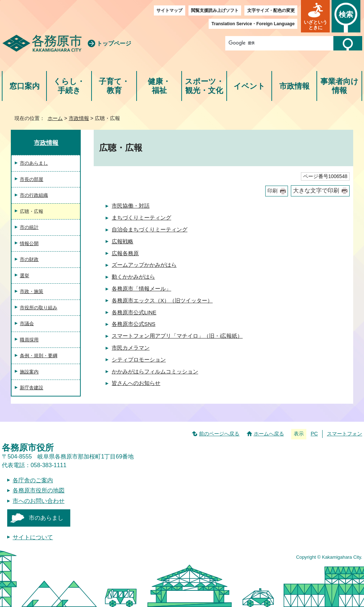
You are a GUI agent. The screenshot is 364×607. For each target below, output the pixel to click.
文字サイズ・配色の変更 (271, 10)
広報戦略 (123, 241)
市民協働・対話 (131, 206)
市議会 (27, 324)
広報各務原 (125, 253)
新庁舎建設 (32, 388)
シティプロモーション (139, 360)
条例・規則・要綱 (39, 356)
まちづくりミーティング (141, 218)
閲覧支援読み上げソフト (215, 10)
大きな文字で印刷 (316, 190)
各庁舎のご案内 (33, 480)
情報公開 (29, 243)
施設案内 (29, 372)
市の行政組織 (34, 195)
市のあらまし (34, 163)
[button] (315, 16)
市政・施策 (32, 291)
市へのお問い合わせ (39, 501)
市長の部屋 (32, 179)
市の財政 (29, 259)
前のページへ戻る (219, 434)
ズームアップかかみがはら (144, 265)
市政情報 (294, 86)
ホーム (55, 118)
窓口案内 (25, 86)
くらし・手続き (69, 86)
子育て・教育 (114, 86)
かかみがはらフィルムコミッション (155, 371)
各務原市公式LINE (134, 312)
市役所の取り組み (39, 308)
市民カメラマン (131, 348)
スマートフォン (345, 434)
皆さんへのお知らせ (136, 383)
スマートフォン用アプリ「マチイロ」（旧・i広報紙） (177, 336)
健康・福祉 (159, 86)
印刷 (272, 191)
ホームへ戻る (269, 434)
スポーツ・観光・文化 (204, 86)
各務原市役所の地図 (39, 490)
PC (314, 434)
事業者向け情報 (339, 86)
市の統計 (29, 227)
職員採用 (29, 340)
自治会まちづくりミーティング (150, 229)
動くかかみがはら (133, 277)
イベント (249, 86)
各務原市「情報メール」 (141, 289)
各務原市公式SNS (134, 324)
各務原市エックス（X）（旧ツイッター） (162, 300)
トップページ (114, 43)
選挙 (25, 276)
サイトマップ (169, 10)
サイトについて (33, 537)
